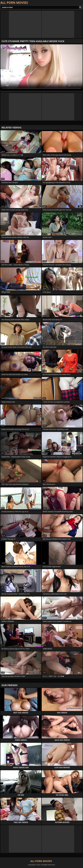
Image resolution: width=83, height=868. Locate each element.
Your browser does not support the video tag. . (41, 67)
